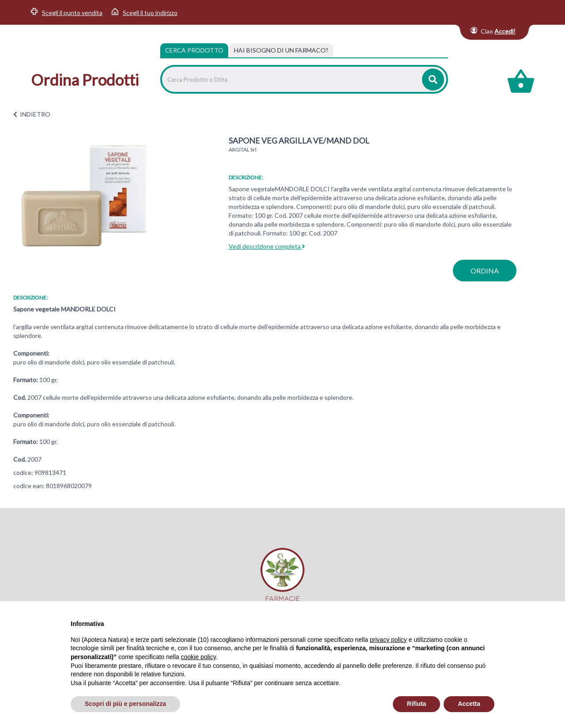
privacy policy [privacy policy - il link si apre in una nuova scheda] (388, 640)
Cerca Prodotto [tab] (194, 50)
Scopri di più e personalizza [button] (125, 704)
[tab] (281, 50)
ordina (485, 271)
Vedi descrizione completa (267, 246)
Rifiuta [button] (417, 704)
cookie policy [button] (198, 657)
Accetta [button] (469, 704)
